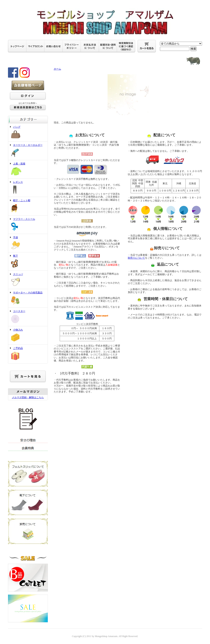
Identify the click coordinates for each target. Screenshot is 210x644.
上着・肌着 (28, 169)
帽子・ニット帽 (28, 206)
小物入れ (28, 335)
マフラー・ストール (28, 225)
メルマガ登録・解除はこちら (28, 397)
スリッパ (28, 280)
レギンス (28, 188)
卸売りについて (136, 258)
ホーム (57, 69)
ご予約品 (28, 354)
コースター (28, 317)
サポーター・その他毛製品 (28, 298)
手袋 (28, 243)
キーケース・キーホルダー (28, 151)
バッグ (28, 132)
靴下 (28, 261)
